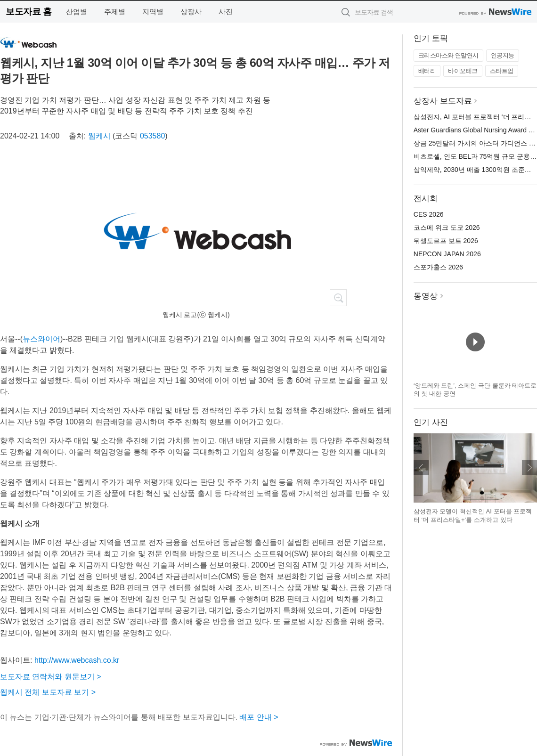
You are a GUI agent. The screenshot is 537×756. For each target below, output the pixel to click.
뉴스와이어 (41, 339)
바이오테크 (463, 71)
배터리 (427, 71)
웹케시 (99, 136)
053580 (152, 136)
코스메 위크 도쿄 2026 (447, 228)
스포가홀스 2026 (438, 267)
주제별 (115, 12)
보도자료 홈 (28, 12)
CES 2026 (429, 214)
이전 (421, 468)
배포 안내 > (259, 717)
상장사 (191, 12)
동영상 (426, 296)
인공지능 (503, 55)
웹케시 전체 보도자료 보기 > (48, 692)
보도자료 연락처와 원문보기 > (51, 677)
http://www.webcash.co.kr (77, 660)
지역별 (153, 12)
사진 (226, 12)
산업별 (77, 12)
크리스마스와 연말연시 (448, 55)
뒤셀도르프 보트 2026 (446, 241)
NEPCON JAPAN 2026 (447, 254)
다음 (529, 468)
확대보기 (338, 298)
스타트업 (502, 71)
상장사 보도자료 (443, 101)
